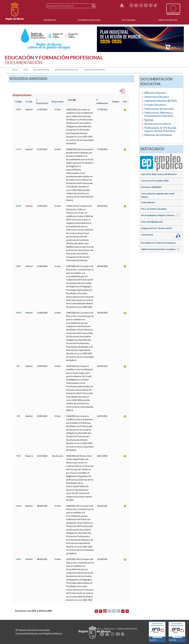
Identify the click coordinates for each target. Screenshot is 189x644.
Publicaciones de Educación (159, 109)
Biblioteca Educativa (155, 93)
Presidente (50, 20)
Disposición (58, 101)
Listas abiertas (148, 202)
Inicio (15, 70)
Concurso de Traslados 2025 (155, 181)
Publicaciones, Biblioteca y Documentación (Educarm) (159, 114)
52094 (18, 206)
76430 (18, 506)
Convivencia (147, 235)
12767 (18, 149)
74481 (18, 266)
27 (114, 611)
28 (118, 611)
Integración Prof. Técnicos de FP (156, 228)
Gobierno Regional (89, 20)
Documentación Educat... (67, 70)
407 (18, 366)
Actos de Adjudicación (152, 222)
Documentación (41, 70)
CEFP (25, 70)
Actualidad (129, 20)
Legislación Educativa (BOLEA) (161, 101)
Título (70, 100)
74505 (18, 313)
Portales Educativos (155, 105)
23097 (18, 109)
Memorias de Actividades (158, 135)
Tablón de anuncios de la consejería (161, 249)
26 (109, 611)
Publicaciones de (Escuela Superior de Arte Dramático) (160, 129)
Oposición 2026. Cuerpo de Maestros (159, 174)
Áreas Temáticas (168, 20)
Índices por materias (94, 70)
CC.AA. (29, 101)
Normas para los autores (158, 124)
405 (18, 416)
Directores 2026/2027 (151, 187)
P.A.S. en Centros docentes (154, 209)
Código (18, 101)
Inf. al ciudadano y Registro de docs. (161, 215)
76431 (18, 559)
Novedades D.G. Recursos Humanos (158, 243)
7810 (18, 456)
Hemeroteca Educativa (157, 97)
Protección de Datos (127, 629)
